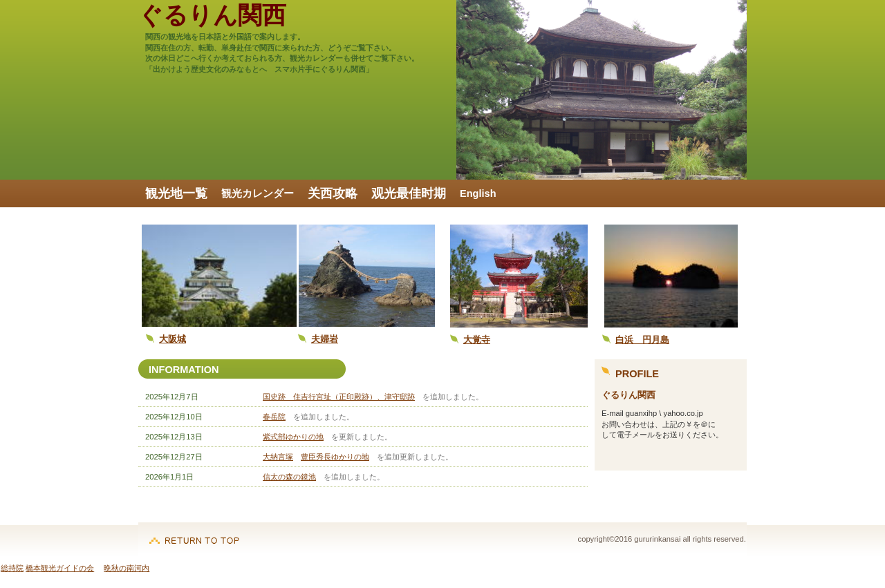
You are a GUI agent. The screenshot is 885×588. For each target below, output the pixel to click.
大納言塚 (278, 457)
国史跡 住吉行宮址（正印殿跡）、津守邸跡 (339, 397)
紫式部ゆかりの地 (293, 437)
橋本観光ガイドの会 (60, 568)
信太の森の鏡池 (289, 477)
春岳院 (274, 417)
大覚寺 (477, 340)
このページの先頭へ (194, 533)
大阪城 (173, 339)
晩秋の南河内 (127, 568)
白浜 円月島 (642, 340)
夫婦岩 (325, 339)
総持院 (12, 568)
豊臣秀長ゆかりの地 (335, 457)
